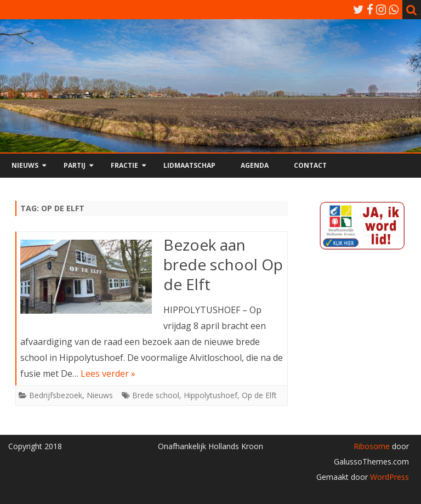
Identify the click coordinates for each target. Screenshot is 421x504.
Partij (75, 165)
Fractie (124, 165)
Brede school (156, 395)
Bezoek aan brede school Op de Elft (223, 264)
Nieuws (25, 165)
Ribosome (372, 446)
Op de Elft (259, 395)
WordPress (388, 477)
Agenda (255, 165)
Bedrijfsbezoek (56, 395)
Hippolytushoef (210, 395)
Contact (310, 165)
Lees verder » (108, 373)
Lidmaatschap (189, 165)
